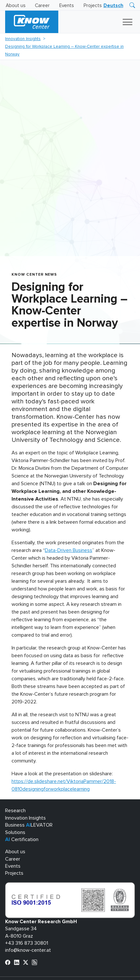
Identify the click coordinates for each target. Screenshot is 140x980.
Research (15, 811)
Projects (93, 6)
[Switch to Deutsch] (113, 6)
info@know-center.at (28, 950)
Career (42, 6)
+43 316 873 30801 (27, 943)
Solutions (15, 832)
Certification (22, 839)
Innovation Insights (23, 39)
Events (67, 6)
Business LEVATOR (29, 825)
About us (16, 6)
